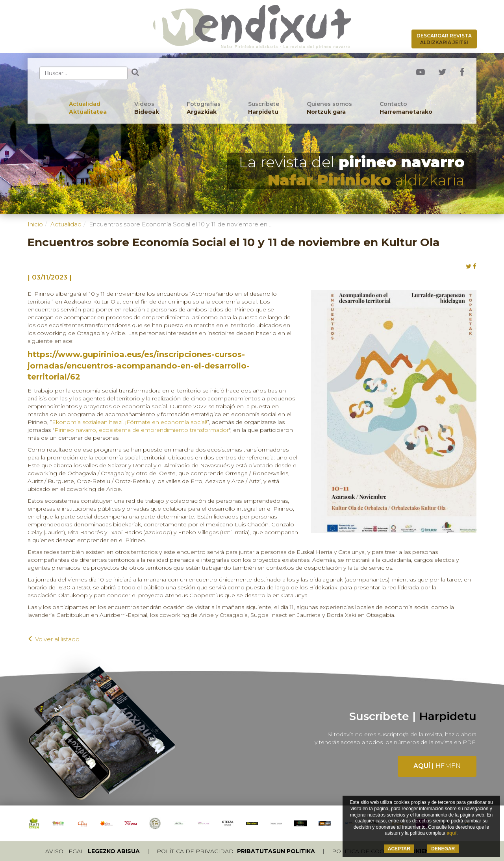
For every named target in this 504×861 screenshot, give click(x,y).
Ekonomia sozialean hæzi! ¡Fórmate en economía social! (130, 422)
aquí (451, 833)
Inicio (35, 224)
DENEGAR (443, 849)
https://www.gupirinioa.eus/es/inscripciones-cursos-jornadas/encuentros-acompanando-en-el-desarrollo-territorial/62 (139, 366)
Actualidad (88, 108)
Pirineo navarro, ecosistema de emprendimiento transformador (142, 430)
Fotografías (204, 108)
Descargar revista (444, 39)
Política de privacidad (236, 851)
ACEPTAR (399, 849)
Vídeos (147, 108)
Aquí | (437, 766)
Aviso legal (93, 851)
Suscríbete (264, 108)
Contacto (406, 108)
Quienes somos (329, 108)
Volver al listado (54, 639)
